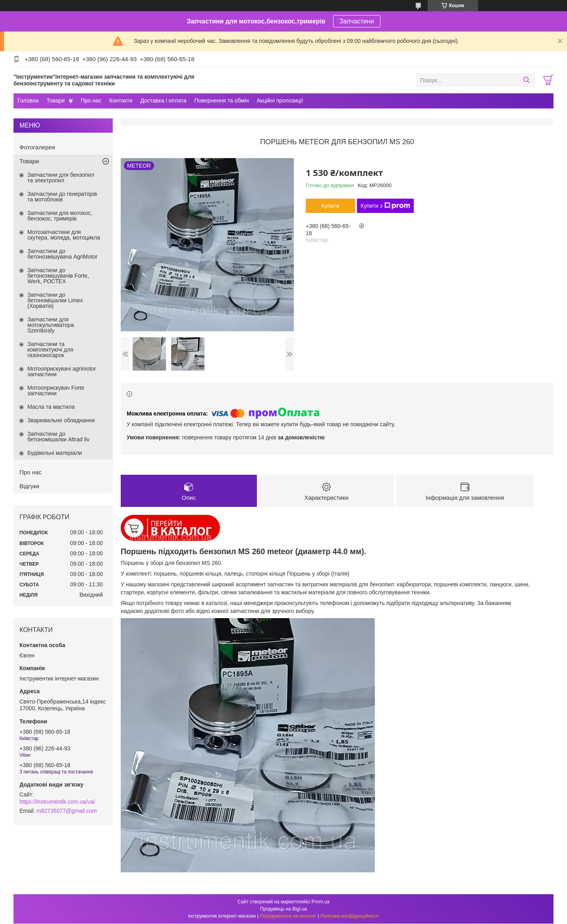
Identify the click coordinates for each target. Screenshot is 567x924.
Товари (56, 101)
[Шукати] (526, 80)
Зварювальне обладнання (61, 420)
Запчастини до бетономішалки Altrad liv (58, 437)
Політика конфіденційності (350, 916)
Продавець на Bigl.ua (283, 909)
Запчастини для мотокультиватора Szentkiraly (51, 325)
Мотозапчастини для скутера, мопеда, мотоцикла (64, 235)
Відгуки (29, 486)
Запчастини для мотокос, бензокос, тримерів (60, 216)
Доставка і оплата (163, 101)
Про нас (91, 101)
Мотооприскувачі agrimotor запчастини (62, 371)
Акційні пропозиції (280, 101)
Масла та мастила (51, 407)
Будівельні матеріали (55, 453)
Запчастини (357, 21)
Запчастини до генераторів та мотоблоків (62, 197)
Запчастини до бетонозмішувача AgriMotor (62, 254)
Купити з (385, 206)
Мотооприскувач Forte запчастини (56, 390)
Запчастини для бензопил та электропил (61, 178)
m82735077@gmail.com (67, 811)
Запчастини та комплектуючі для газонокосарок (50, 350)
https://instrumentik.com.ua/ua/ (57, 802)
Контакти (121, 101)
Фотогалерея (37, 147)
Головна (28, 101)
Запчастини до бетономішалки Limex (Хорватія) (55, 300)
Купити (331, 206)
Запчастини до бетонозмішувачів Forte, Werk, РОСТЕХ (58, 276)
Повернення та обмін (221, 101)
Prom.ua (321, 902)
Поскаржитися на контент (288, 916)
